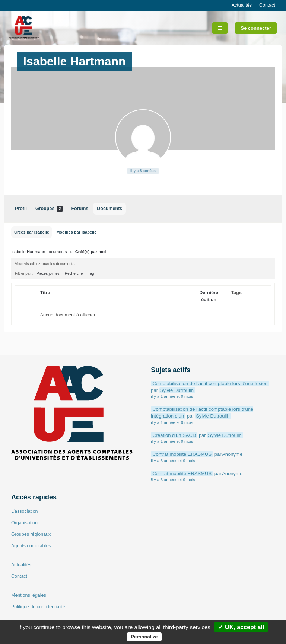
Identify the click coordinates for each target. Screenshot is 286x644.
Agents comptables (31, 546)
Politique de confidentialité (38, 607)
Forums (80, 209)
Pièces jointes (48, 273)
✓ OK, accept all (241, 627)
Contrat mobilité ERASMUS (182, 454)
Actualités (242, 5)
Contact (267, 5)
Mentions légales (29, 595)
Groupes (49, 209)
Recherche (74, 273)
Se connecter (256, 28)
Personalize (144, 637)
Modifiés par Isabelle (76, 232)
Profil (21, 209)
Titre (45, 293)
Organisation (24, 523)
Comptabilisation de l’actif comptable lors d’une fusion (210, 384)
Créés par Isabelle (32, 232)
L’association (25, 511)
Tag (91, 273)
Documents (109, 209)
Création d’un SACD (174, 435)
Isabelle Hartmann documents (39, 252)
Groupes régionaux (31, 534)
